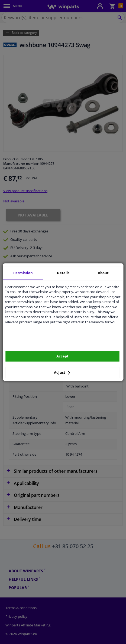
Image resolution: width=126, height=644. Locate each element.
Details (63, 273)
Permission (23, 273)
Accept (62, 356)
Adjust (62, 372)
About (103, 273)
